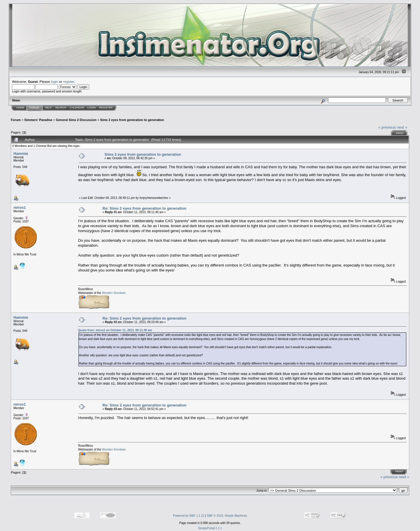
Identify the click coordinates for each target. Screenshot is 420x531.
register (69, 82)
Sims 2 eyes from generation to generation (132, 120)
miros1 (20, 207)
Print (400, 133)
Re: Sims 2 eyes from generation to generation (144, 208)
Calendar (77, 108)
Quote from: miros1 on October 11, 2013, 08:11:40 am (115, 330)
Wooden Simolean (114, 293)
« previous (387, 127)
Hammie (21, 154)
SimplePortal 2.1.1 (210, 528)
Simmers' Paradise (38, 120)
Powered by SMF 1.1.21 (189, 516)
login (55, 82)
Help (48, 108)
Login (92, 108)
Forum (34, 108)
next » (402, 127)
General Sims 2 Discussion (76, 120)
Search (61, 108)
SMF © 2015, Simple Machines (227, 516)
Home (20, 108)
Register (106, 108)
